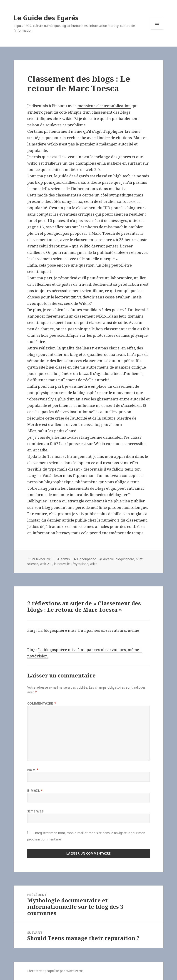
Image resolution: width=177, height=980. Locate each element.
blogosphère (125, 559)
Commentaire (42, 703)
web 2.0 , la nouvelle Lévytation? (64, 564)
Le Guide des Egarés (46, 18)
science (33, 564)
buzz (139, 559)
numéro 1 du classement (124, 520)
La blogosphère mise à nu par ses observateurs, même (89, 630)
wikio (94, 564)
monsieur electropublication (104, 106)
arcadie (108, 559)
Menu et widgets (157, 29)
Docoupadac (86, 559)
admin (65, 559)
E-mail (35, 790)
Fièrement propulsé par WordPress (55, 971)
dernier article (61, 520)
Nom (33, 770)
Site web (35, 811)
